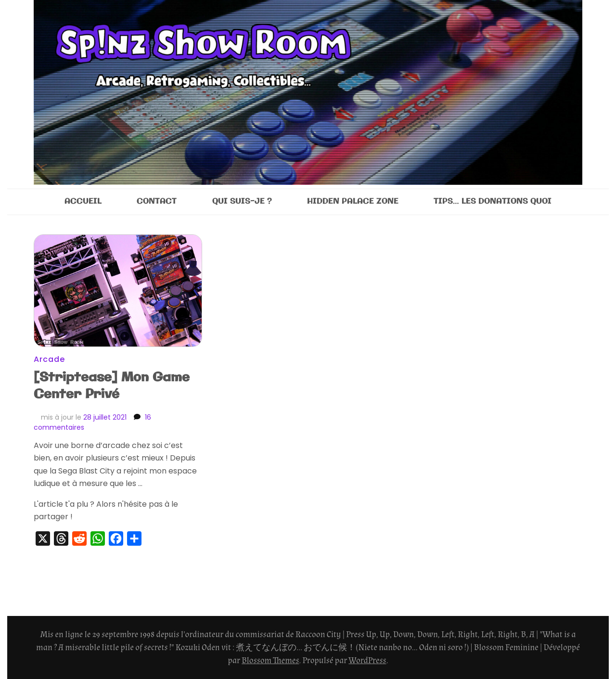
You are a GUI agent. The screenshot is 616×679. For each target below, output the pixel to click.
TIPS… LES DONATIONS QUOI (493, 201)
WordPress (367, 660)
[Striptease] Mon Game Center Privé (112, 386)
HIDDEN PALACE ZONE (353, 201)
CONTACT (157, 201)
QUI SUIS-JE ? (242, 201)
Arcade (49, 359)
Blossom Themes (270, 660)
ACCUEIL (83, 201)
